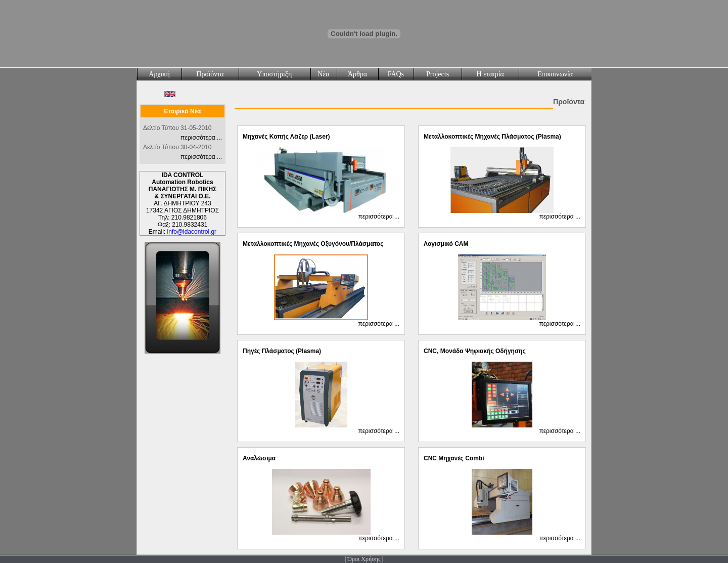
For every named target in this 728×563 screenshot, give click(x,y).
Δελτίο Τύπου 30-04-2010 (177, 147)
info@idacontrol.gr (192, 232)
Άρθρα (357, 74)
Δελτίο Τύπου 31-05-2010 (177, 128)
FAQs (396, 74)
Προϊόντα (210, 74)
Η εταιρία (490, 74)
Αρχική (159, 74)
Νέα (323, 74)
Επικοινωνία (555, 74)
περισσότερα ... (201, 138)
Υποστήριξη (274, 74)
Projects (438, 74)
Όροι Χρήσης (364, 559)
